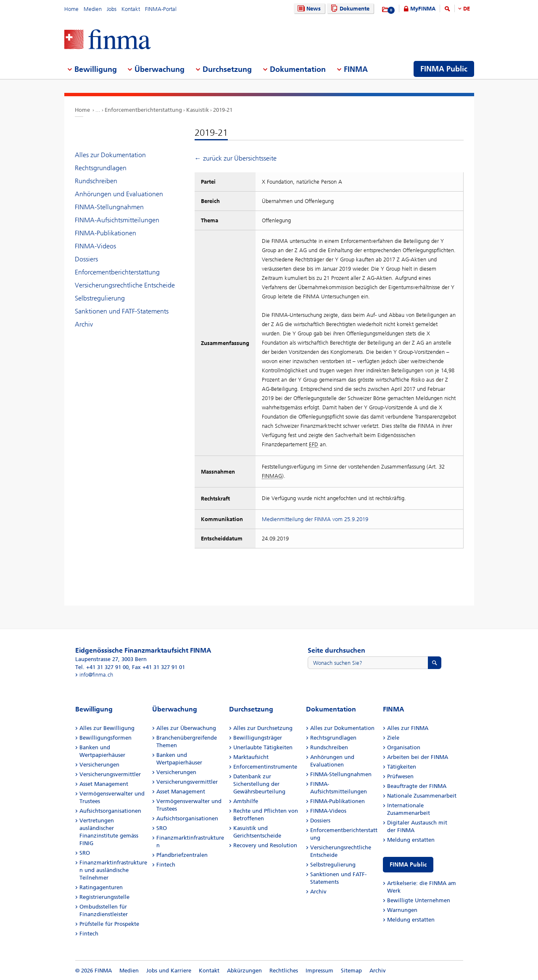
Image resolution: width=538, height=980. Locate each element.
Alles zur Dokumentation (110, 155)
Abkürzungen (244, 971)
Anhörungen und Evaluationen (119, 194)
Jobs (112, 9)
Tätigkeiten (402, 767)
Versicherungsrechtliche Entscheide (125, 285)
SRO (85, 853)
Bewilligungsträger (258, 738)
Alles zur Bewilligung (107, 728)
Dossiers (86, 259)
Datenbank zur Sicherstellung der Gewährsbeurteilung (259, 784)
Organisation (404, 747)
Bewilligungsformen (105, 738)
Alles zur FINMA (408, 728)
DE (467, 9)
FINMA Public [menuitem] (444, 69)
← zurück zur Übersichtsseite (236, 158)
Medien (93, 9)
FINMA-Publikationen (105, 233)
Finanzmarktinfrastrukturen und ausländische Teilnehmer (113, 870)
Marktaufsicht (251, 757)
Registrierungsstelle (104, 897)
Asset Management (104, 784)
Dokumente (349, 9)
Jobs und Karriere (169, 971)
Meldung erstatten (411, 840)
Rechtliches (284, 971)
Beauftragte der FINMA (417, 786)
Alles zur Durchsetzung (263, 728)
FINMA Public (408, 865)
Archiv (84, 324)
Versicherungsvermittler (110, 774)
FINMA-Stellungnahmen (109, 207)
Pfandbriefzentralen (182, 855)
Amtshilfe (246, 801)
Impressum (319, 971)
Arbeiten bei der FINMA (418, 757)
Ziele (393, 738)
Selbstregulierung (100, 298)
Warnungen (402, 910)
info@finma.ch (96, 675)
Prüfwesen (400, 776)
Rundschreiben (96, 181)
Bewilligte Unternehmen (419, 900)
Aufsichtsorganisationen (110, 811)
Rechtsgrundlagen (101, 168)
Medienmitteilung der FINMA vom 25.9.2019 (315, 519)
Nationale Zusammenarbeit (422, 796)
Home (71, 9)
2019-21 (223, 110)
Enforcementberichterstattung (143, 110)
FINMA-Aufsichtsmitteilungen (117, 220)
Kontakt (131, 9)
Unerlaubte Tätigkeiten (263, 747)
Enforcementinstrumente (265, 767)
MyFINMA (423, 9)
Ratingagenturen (101, 887)
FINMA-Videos (95, 246)
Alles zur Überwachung (186, 728)
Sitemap (351, 971)
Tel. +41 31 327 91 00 (102, 667)
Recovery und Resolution (265, 845)
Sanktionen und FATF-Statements (122, 311)
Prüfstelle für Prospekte (109, 924)
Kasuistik (198, 110)
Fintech (89, 934)
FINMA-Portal (161, 9)
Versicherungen (99, 765)
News (308, 9)
